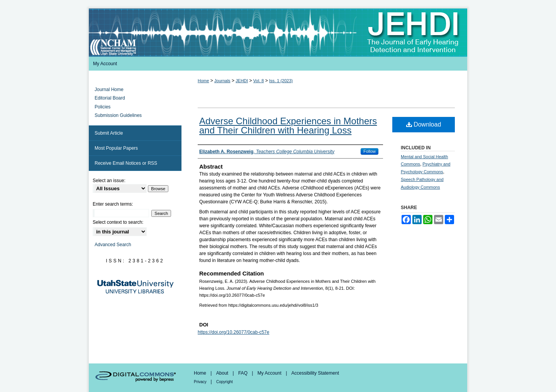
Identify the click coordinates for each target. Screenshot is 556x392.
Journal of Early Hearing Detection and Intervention (278, 33)
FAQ (243, 373)
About (223, 373)
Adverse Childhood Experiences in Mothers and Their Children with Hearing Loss (288, 126)
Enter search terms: (113, 204)
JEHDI (242, 81)
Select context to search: (118, 222)
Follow (370, 151)
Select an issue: (109, 181)
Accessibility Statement (315, 373)
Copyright (225, 382)
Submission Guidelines (118, 115)
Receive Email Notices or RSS (126, 163)
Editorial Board (110, 98)
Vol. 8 (259, 81)
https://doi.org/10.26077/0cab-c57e (233, 332)
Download (424, 124)
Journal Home (109, 90)
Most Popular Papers (116, 148)
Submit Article (109, 133)
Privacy (201, 382)
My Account (270, 373)
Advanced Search (113, 245)
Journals (222, 81)
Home (203, 81)
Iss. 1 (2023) (281, 81)
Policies (103, 107)
